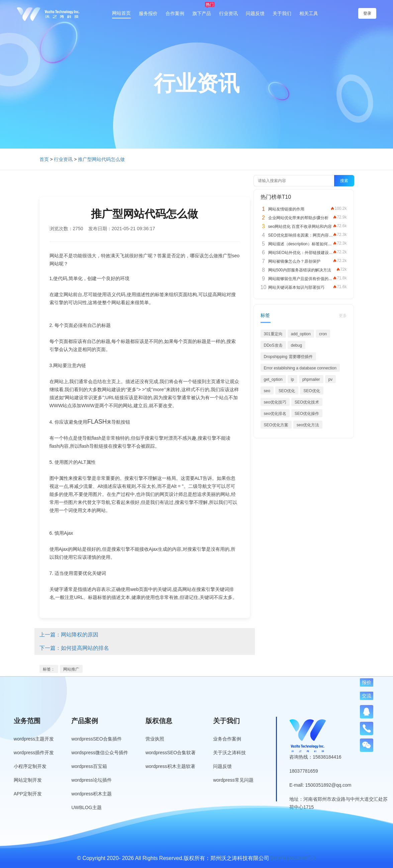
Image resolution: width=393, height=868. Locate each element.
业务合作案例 (227, 739)
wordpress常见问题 (233, 780)
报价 (367, 682)
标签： (49, 669)
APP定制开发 (28, 794)
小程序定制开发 (30, 766)
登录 (367, 13)
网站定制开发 (28, 780)
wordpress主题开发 (34, 739)
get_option (273, 379)
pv (331, 379)
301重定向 (273, 334)
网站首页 (121, 13)
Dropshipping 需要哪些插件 (288, 357)
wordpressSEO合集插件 (96, 739)
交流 (367, 696)
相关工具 (309, 13)
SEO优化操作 (307, 414)
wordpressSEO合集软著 (171, 753)
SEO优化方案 (276, 425)
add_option (301, 334)
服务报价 (148, 13)
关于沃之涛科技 (229, 753)
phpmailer (311, 379)
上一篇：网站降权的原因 (69, 635)
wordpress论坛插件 (91, 780)
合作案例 (175, 13)
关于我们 (282, 13)
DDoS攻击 (273, 345)
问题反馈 (255, 13)
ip (292, 379)
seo (267, 391)
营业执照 (155, 739)
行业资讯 (228, 13)
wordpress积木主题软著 (170, 766)
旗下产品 (202, 13)
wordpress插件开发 (34, 753)
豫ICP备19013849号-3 (293, 858)
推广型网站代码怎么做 (101, 159)
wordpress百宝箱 (89, 766)
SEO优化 (287, 391)
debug (297, 345)
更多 (343, 316)
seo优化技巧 (275, 402)
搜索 (344, 181)
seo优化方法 (308, 425)
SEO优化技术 (307, 402)
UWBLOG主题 (86, 807)
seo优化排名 (275, 414)
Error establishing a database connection (300, 368)
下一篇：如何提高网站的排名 (74, 648)
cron (323, 334)
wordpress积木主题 (91, 794)
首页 (44, 159)
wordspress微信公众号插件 (100, 753)
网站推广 (71, 669)
